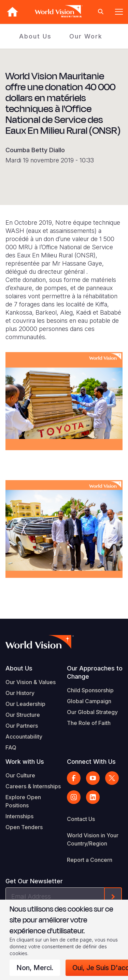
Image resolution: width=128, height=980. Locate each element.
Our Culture (20, 775)
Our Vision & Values (31, 682)
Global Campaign (89, 701)
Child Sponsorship (90, 690)
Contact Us (81, 819)
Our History (20, 693)
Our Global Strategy (92, 712)
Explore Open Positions (23, 801)
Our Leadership (25, 704)
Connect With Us (91, 762)
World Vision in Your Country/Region (93, 839)
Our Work (86, 36)
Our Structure (23, 715)
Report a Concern (90, 860)
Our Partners (22, 726)
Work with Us (25, 762)
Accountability (24, 737)
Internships (19, 816)
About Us (35, 36)
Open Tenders (24, 827)
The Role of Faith (89, 723)
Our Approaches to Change (95, 672)
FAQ (11, 747)
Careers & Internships (33, 786)
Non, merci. (35, 968)
